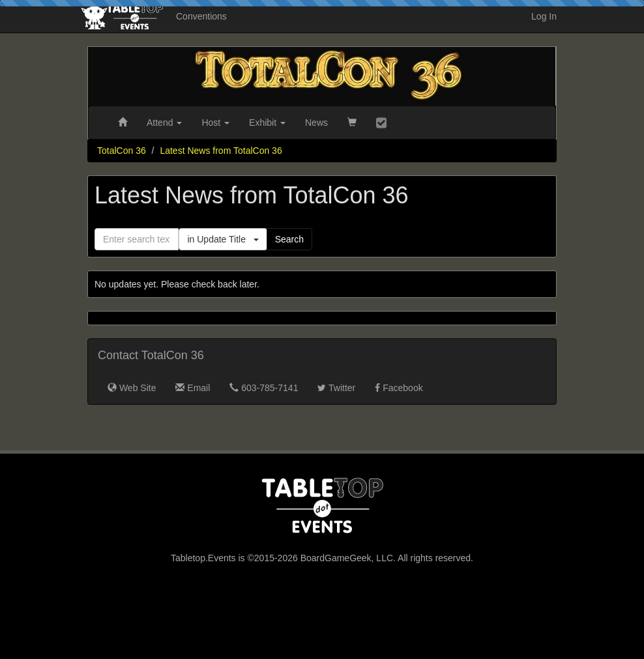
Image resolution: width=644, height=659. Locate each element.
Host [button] (215, 123)
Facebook (399, 388)
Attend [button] (164, 123)
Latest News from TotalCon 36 (221, 151)
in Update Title (223, 239)
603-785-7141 (264, 388)
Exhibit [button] (267, 123)
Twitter (336, 388)
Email (193, 388)
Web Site (132, 388)
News (316, 123)
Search (289, 239)
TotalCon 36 (122, 151)
